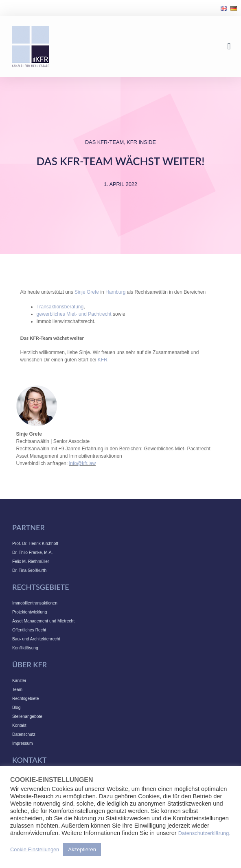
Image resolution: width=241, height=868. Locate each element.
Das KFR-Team (104, 142)
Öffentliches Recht (29, 630)
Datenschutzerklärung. (204, 833)
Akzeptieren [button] (82, 849)
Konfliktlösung (25, 648)
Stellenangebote (27, 716)
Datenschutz (24, 734)
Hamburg (115, 292)
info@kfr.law (83, 463)
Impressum (23, 743)
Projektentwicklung (30, 612)
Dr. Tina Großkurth (29, 570)
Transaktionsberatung (60, 307)
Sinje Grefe (87, 292)
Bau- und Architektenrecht (36, 639)
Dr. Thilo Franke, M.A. (32, 552)
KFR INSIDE (141, 142)
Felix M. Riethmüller (31, 561)
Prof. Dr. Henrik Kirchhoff (35, 544)
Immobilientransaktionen (35, 603)
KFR (103, 360)
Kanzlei (19, 681)
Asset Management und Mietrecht (43, 621)
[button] (229, 47)
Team (17, 690)
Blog (16, 707)
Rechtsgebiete (25, 699)
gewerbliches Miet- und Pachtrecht (74, 314)
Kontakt (19, 725)
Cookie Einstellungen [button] (35, 849)
